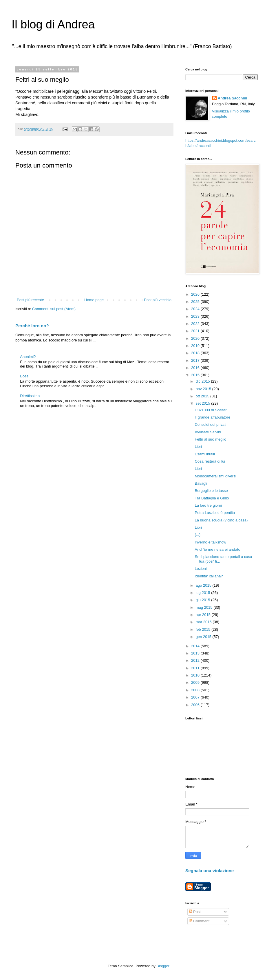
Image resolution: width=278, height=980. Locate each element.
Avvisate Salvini (208, 432)
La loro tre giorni (208, 505)
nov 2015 (204, 389)
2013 (196, 653)
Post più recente (30, 300)
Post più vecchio (158, 300)
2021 (196, 331)
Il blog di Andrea (53, 24)
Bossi (25, 376)
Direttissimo (30, 396)
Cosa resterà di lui (210, 461)
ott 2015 (203, 396)
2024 (196, 309)
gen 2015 (204, 637)
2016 (196, 368)
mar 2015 (204, 622)
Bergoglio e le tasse (211, 491)
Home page (94, 300)
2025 (196, 302)
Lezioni (201, 569)
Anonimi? (28, 357)
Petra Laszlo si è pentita (215, 513)
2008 (196, 690)
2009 (196, 682)
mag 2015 (205, 607)
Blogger (163, 966)
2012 (196, 660)
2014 (196, 646)
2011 (196, 668)
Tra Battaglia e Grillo (212, 498)
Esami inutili (205, 454)
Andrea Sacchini (233, 98)
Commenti (200, 921)
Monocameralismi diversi (215, 476)
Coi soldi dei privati (210, 424)
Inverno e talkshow (210, 542)
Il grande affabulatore (212, 417)
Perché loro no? (32, 326)
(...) (197, 535)
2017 (196, 360)
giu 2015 (204, 600)
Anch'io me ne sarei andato (217, 549)
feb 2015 (204, 629)
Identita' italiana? (209, 576)
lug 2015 (204, 593)
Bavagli (201, 483)
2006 (196, 705)
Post (195, 912)
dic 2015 (203, 381)
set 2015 (204, 403)
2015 (196, 375)
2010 (196, 675)
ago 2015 (204, 585)
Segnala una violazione (210, 871)
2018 (196, 353)
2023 (196, 316)
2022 (196, 324)
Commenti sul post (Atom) (54, 309)
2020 (196, 338)
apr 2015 (204, 615)
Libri (198, 447)
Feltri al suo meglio (210, 439)
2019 (196, 346)
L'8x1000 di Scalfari (211, 410)
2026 (196, 294)
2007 (196, 697)
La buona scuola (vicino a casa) (221, 520)
